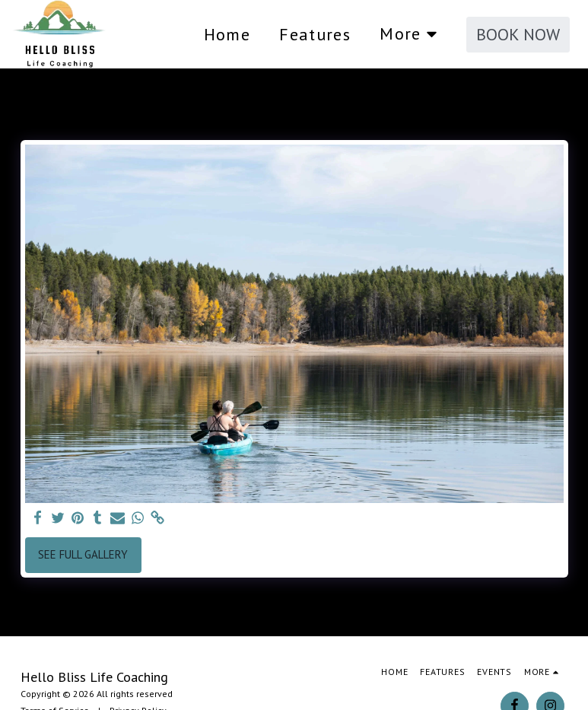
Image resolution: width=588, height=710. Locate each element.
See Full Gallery (83, 554)
